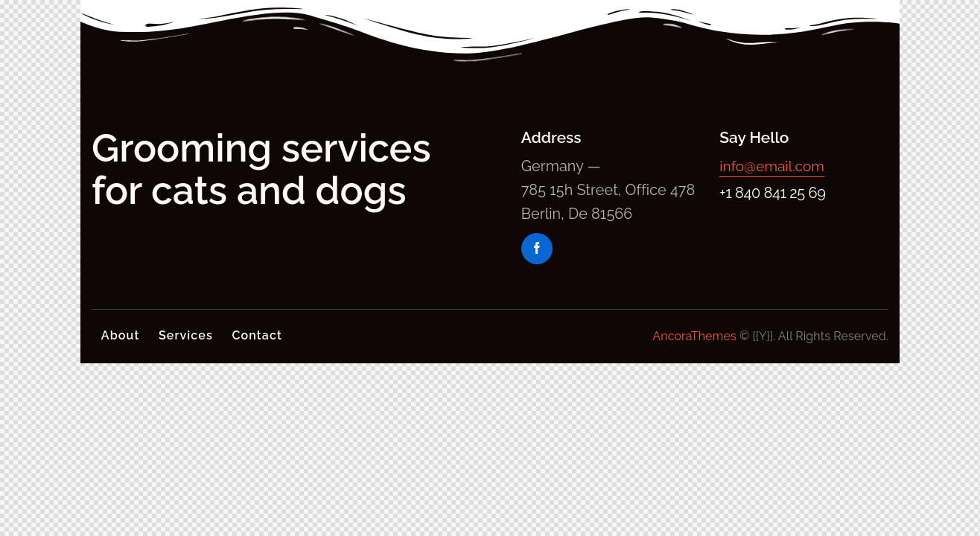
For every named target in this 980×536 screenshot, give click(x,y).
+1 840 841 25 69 (772, 193)
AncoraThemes (694, 336)
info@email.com (774, 166)
